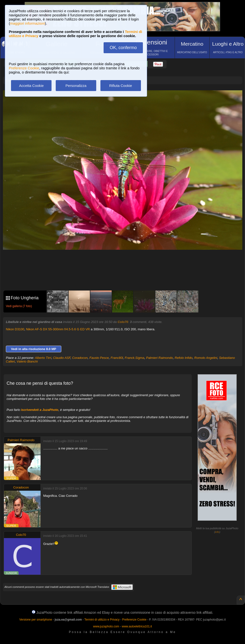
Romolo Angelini (206, 358)
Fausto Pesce (99, 358)
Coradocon (80, 358)
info (217, 532)
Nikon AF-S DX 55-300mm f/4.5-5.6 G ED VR (58, 329)
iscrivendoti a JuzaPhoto (40, 410)
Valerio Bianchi (27, 361)
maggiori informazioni (27, 23)
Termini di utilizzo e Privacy (102, 620)
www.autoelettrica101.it (137, 626)
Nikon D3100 (15, 329)
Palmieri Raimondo (160, 358)
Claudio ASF (62, 358)
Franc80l (117, 358)
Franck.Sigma (135, 358)
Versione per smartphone (36, 620)
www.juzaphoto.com (106, 626)
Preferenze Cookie (24, 68)
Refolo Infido (184, 358)
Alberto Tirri (43, 358)
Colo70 (123, 322)
